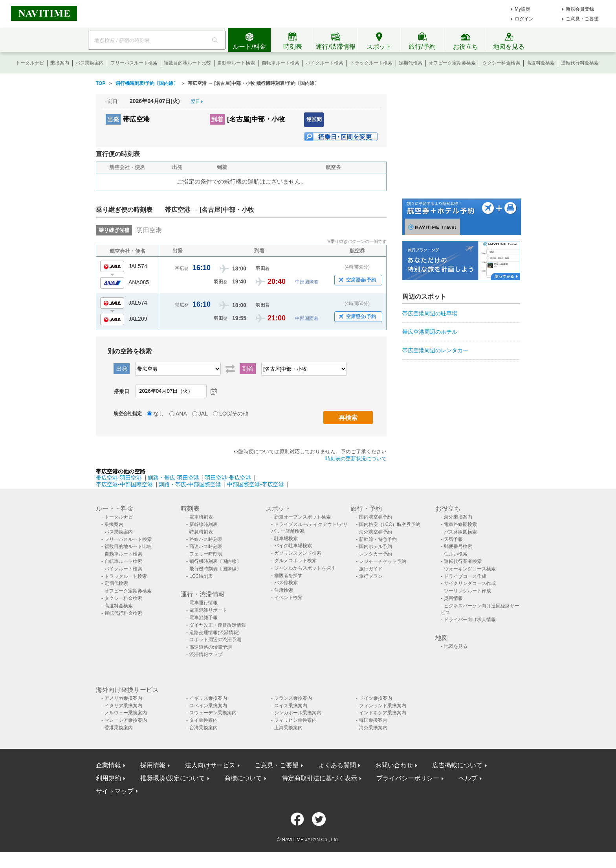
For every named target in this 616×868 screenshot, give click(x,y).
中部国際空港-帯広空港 (256, 484)
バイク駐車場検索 (293, 546)
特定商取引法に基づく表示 (319, 778)
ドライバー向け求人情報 (470, 620)
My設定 (522, 9)
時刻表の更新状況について (356, 459)
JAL (203, 414)
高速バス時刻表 (206, 546)
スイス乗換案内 (291, 706)
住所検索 (284, 590)
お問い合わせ (394, 765)
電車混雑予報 (203, 618)
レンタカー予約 (376, 554)
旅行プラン (371, 576)
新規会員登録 (580, 9)
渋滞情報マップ (206, 655)
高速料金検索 (541, 63)
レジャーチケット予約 (383, 561)
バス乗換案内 (90, 63)
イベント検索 (288, 598)
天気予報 (453, 539)
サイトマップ (115, 791)
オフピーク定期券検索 (452, 63)
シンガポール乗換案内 (298, 713)
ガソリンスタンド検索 (298, 553)
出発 (113, 119)
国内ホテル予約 (376, 546)
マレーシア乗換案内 (126, 720)
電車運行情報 (203, 603)
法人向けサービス (210, 765)
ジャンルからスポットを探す (305, 568)
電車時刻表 (201, 517)
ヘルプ (468, 778)
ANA (181, 414)
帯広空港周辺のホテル (430, 332)
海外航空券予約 (376, 532)
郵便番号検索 (458, 546)
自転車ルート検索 (280, 63)
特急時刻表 (201, 532)
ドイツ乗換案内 (376, 698)
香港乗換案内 (119, 728)
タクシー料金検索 (501, 63)
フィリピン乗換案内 (295, 720)
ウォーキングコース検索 (470, 569)
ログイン (524, 19)
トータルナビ (30, 63)
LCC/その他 (234, 414)
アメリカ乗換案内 (123, 698)
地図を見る (456, 646)
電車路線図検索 (460, 524)
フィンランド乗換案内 (383, 706)
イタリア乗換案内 (123, 706)
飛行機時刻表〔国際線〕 (215, 569)
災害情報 (453, 598)
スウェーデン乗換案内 (213, 713)
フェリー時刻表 (206, 554)
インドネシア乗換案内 (383, 713)
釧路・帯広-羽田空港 (173, 478)
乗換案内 (60, 63)
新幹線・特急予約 (378, 539)
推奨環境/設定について (172, 778)
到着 (217, 119)
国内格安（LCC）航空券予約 (390, 524)
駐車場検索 (286, 539)
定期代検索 (411, 63)
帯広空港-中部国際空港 (124, 484)
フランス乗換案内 (293, 698)
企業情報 (108, 765)
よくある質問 (337, 765)
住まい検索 (456, 554)
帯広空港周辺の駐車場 (430, 313)
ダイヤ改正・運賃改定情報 (218, 625)
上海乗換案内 (288, 728)
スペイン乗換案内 (208, 706)
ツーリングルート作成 (467, 591)
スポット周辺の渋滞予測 (215, 640)
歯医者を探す (288, 576)
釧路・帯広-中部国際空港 (190, 484)
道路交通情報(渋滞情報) (214, 633)
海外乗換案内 (458, 517)
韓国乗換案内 (373, 720)
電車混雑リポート (208, 610)
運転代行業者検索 (463, 561)
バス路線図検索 (460, 532)
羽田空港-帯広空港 (228, 478)
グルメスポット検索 (295, 561)
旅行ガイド (371, 569)
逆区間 (314, 119)
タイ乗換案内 (203, 720)
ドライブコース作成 (465, 576)
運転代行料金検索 (580, 63)
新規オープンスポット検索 (302, 517)
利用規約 (108, 778)
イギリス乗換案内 (208, 698)
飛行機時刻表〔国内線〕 (215, 561)
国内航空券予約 (376, 517)
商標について (243, 778)
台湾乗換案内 (203, 728)
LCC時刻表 (201, 576)
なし (159, 414)
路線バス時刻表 (206, 539)
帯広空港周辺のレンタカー (435, 350)
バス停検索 (286, 583)
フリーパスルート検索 (134, 63)
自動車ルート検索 (236, 63)
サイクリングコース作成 (470, 583)
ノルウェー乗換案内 (126, 713)
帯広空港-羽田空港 (119, 478)
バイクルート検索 (324, 63)
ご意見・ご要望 (582, 19)
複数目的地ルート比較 (187, 63)
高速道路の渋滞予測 (211, 647)
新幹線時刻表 (203, 524)
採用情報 (153, 765)
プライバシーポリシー (408, 778)
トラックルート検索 (371, 63)
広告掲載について (457, 765)
